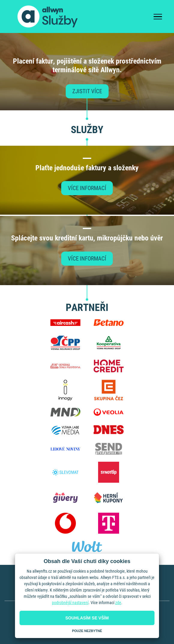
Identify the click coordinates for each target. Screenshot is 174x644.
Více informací (87, 188)
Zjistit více (87, 91)
